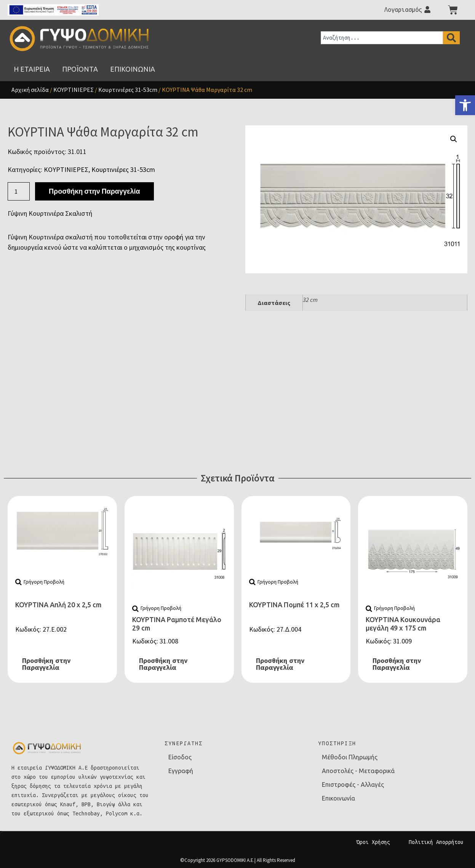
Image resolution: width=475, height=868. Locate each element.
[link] (465, 105)
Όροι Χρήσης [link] (373, 842)
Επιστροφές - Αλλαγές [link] (353, 785)
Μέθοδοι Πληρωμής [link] (350, 757)
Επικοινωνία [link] (338, 798)
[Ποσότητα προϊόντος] (19, 191)
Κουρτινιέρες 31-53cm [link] (128, 90)
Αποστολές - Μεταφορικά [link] (358, 771)
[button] (454, 139)
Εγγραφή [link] (181, 771)
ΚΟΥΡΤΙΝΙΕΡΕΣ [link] (74, 90)
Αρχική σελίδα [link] (30, 90)
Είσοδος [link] (180, 757)
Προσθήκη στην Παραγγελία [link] (46, 664)
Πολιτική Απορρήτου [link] (436, 842)
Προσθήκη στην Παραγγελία (94, 191)
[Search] (451, 38)
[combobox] (382, 38)
